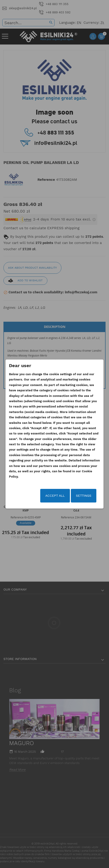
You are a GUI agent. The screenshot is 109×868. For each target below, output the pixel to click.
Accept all (55, 496)
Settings (84, 496)
